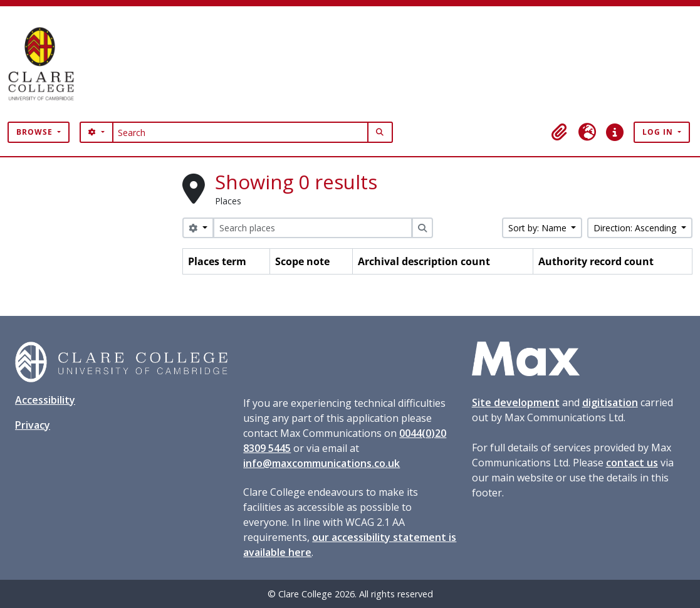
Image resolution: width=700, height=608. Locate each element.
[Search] (240, 132)
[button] (560, 132)
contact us (632, 463)
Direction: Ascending (636, 228)
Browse (36, 132)
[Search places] (313, 228)
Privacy (33, 425)
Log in (659, 132)
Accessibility (45, 400)
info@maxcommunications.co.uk (321, 463)
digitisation (610, 402)
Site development (516, 402)
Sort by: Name (539, 228)
